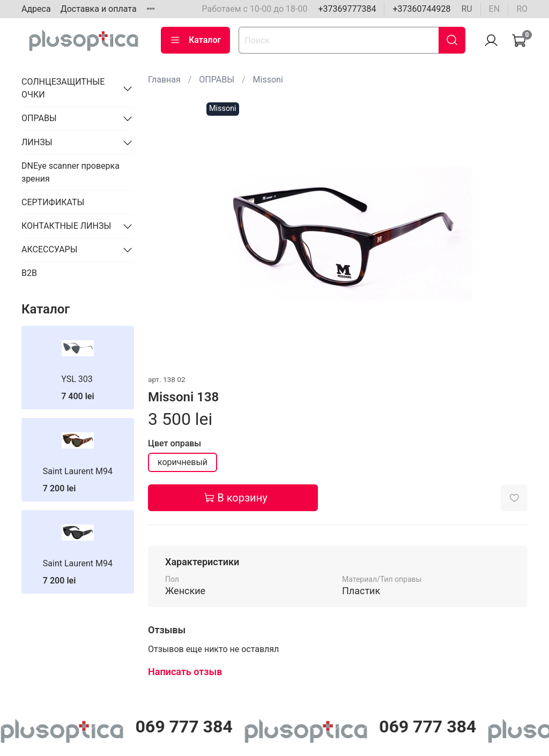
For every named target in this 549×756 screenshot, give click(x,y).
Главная (164, 80)
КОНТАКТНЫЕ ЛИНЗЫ (66, 226)
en (495, 9)
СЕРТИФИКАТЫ (53, 202)
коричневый (183, 462)
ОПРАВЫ (217, 80)
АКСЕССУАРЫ (50, 249)
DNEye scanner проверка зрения (71, 172)
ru (466, 9)
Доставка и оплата (99, 9)
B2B (29, 273)
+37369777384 (347, 9)
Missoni (268, 80)
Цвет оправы (175, 443)
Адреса (36, 9)
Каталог (195, 40)
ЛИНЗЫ (37, 142)
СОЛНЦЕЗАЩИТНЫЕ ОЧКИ (63, 88)
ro (522, 9)
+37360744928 (421, 9)
